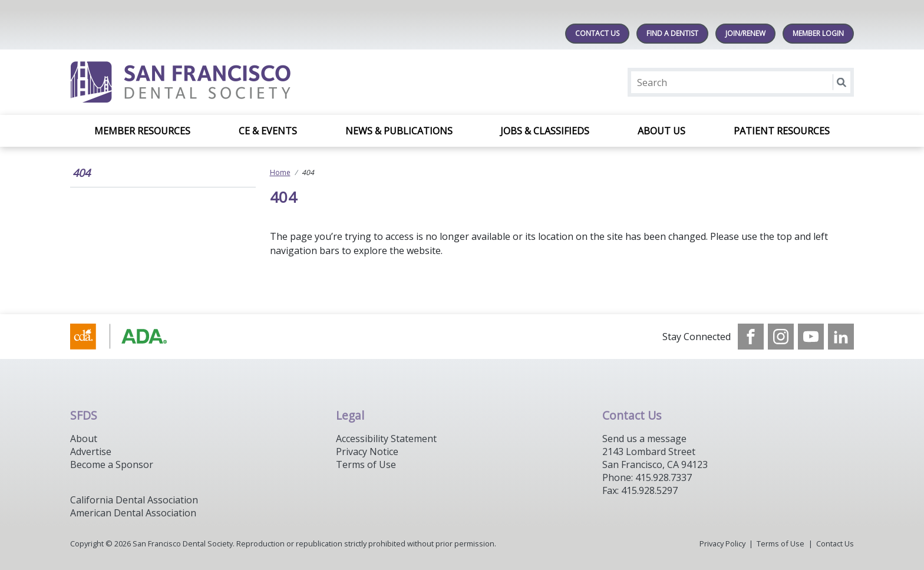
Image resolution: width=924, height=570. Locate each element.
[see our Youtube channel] (811, 337)
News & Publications (399, 131)
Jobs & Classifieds (545, 131)
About (84, 439)
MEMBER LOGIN (818, 33)
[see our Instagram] (781, 337)
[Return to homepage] (222, 82)
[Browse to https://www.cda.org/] (130, 337)
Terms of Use (366, 464)
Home (280, 172)
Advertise (91, 452)
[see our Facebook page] (751, 337)
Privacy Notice (367, 452)
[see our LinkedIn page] (841, 337)
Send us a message (644, 439)
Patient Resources (782, 131)
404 (81, 173)
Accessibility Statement (386, 439)
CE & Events (268, 131)
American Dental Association (133, 513)
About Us (661, 131)
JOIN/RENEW (745, 33)
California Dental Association (134, 500)
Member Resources (142, 131)
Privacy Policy (722, 543)
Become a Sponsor (112, 464)
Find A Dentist (672, 33)
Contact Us (597, 33)
